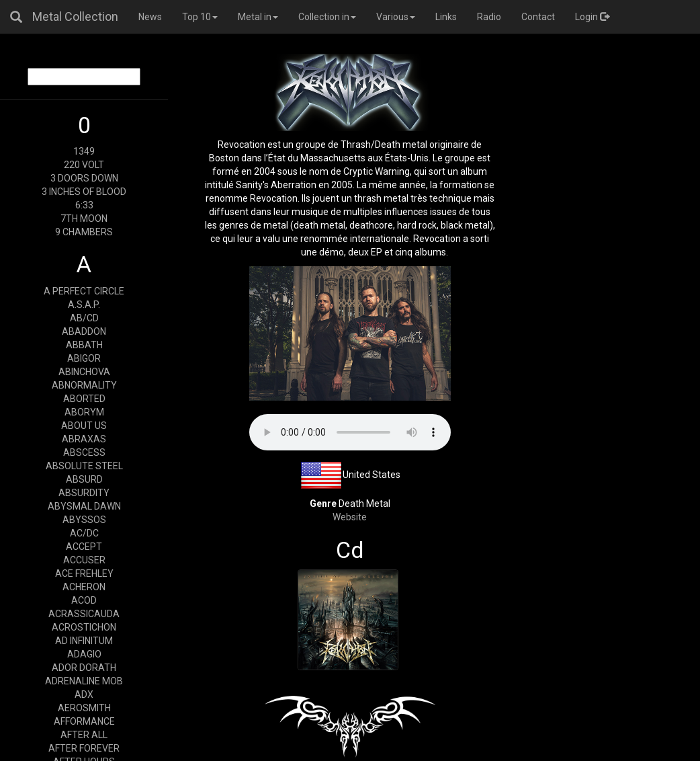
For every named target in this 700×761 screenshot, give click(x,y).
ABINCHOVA (84, 372)
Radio (489, 17)
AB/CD (84, 318)
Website (350, 517)
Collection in (327, 17)
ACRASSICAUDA (84, 614)
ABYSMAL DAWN (84, 506)
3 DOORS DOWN (84, 178)
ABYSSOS (84, 520)
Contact (538, 17)
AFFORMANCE (84, 721)
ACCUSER (84, 560)
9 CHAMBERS (84, 232)
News (150, 17)
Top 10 (200, 17)
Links (446, 17)
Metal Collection (75, 16)
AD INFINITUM (84, 641)
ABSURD (84, 479)
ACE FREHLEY (84, 573)
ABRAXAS (84, 439)
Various (396, 17)
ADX (84, 694)
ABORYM (84, 412)
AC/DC (84, 533)
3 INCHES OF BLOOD (84, 192)
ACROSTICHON (84, 627)
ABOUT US (84, 426)
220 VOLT (84, 165)
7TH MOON (84, 218)
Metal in (258, 17)
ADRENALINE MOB (84, 681)
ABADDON (84, 331)
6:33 (84, 205)
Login (592, 17)
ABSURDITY (84, 493)
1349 (84, 151)
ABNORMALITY (84, 385)
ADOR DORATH (84, 668)
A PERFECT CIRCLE (84, 291)
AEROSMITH (84, 708)
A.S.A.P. (84, 305)
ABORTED (84, 399)
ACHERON (84, 587)
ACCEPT (84, 547)
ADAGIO (84, 654)
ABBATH (84, 345)
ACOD (84, 600)
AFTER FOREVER (84, 748)
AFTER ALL (84, 735)
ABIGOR (84, 358)
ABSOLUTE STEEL (84, 466)
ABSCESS (84, 452)
